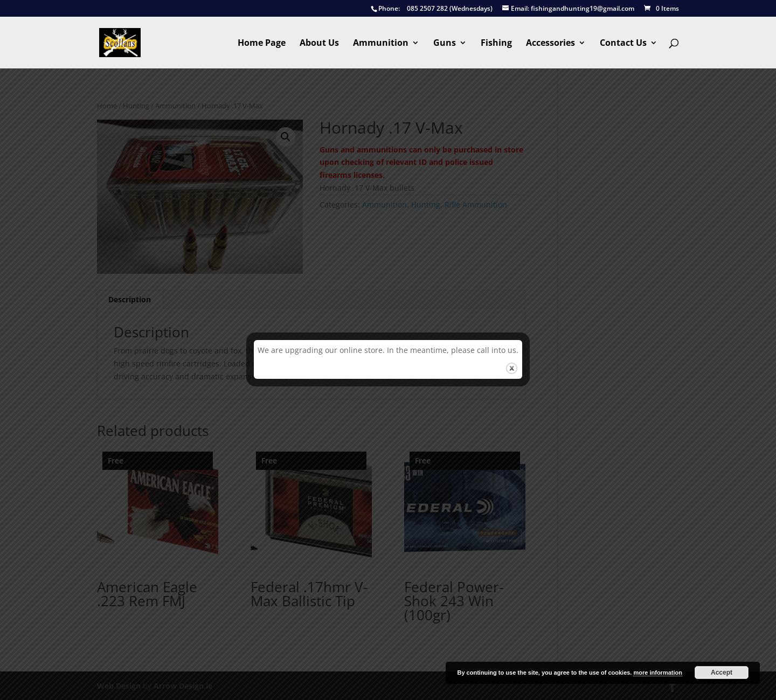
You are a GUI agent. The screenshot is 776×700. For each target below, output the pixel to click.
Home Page (262, 44)
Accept (722, 673)
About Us (319, 44)
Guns (445, 44)
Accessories (550, 44)
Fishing (496, 44)
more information (657, 673)
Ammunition (381, 44)
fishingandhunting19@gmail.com (568, 9)
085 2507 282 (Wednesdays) (432, 9)
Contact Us (623, 44)
